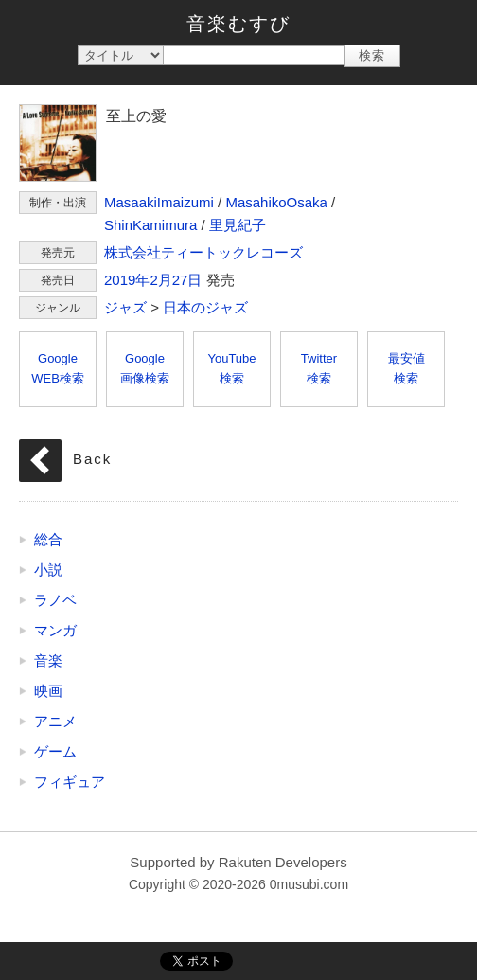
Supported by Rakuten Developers (238, 862)
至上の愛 (58, 143)
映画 (48, 691)
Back (92, 459)
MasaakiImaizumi (159, 202)
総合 (48, 539)
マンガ (55, 630)
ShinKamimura (150, 225)
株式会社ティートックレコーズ (203, 252)
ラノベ (55, 600)
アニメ (55, 721)
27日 (187, 280)
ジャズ (125, 307)
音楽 (48, 660)
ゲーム (55, 751)
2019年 (127, 280)
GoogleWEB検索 (58, 368)
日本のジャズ (205, 307)
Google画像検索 (145, 368)
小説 (48, 570)
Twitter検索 (319, 368)
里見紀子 (238, 225)
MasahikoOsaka (276, 202)
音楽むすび (238, 24)
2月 (160, 280)
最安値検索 (406, 368)
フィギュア (70, 782)
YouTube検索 (231, 368)
